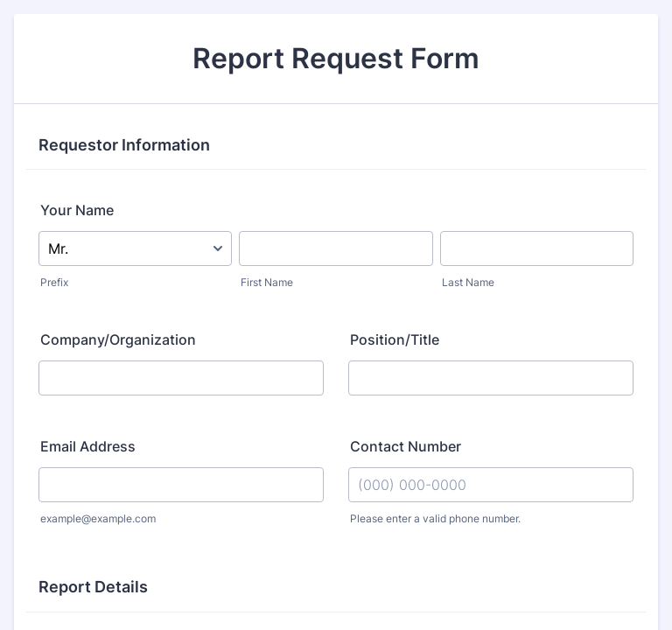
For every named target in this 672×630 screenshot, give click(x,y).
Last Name (468, 282)
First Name (267, 282)
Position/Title (395, 339)
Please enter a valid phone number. (435, 518)
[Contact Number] (491, 485)
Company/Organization (118, 339)
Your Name (77, 210)
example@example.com (98, 518)
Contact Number (406, 446)
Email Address (88, 446)
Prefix (54, 282)
